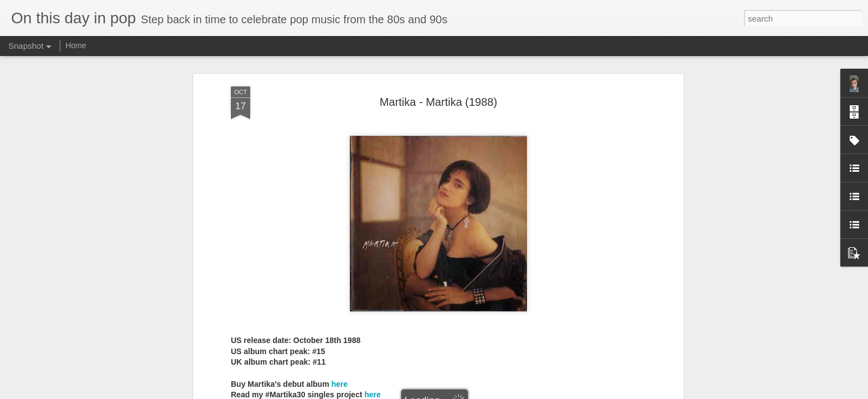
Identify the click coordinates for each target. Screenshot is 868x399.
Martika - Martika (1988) (438, 98)
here (339, 380)
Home (76, 45)
